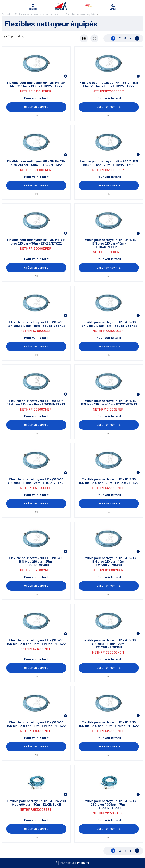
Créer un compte (36, 107)
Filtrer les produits (73, 863)
